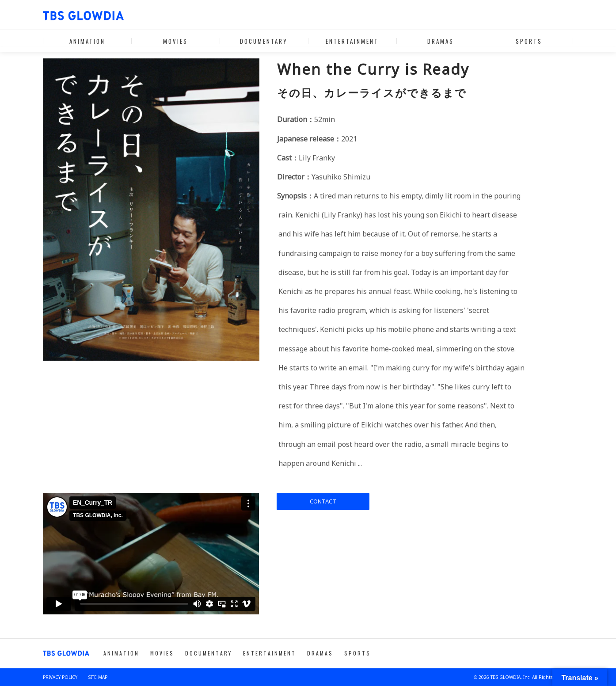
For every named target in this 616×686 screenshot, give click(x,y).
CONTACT (323, 501)
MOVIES (175, 41)
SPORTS (529, 41)
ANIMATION (87, 41)
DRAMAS (441, 41)
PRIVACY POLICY (60, 677)
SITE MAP (98, 677)
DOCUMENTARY (264, 41)
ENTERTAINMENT (352, 41)
